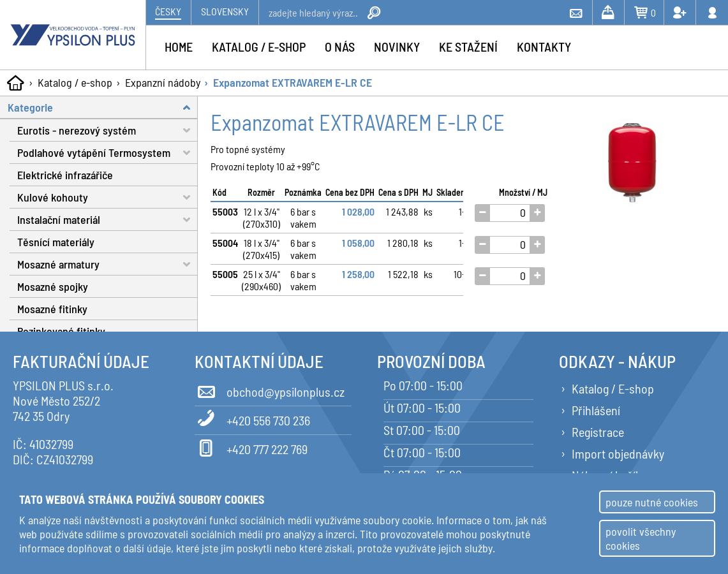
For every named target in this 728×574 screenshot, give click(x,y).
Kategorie (103, 107)
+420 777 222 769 (251, 447)
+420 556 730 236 (252, 418)
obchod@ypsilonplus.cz (270, 390)
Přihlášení (596, 410)
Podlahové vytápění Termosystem (108, 153)
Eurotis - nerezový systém (108, 130)
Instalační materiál (108, 220)
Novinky (397, 47)
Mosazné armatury (108, 264)
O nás (340, 47)
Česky (168, 11)
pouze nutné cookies (652, 502)
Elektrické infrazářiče (65, 175)
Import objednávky (618, 453)
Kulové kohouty (108, 197)
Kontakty (544, 47)
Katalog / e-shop (75, 82)
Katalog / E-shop (613, 388)
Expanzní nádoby (163, 82)
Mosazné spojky (53, 286)
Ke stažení (468, 47)
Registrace (598, 432)
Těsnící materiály (56, 242)
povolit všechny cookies (641, 538)
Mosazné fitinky (52, 309)
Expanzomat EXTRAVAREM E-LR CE (293, 82)
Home (179, 47)
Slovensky (225, 11)
